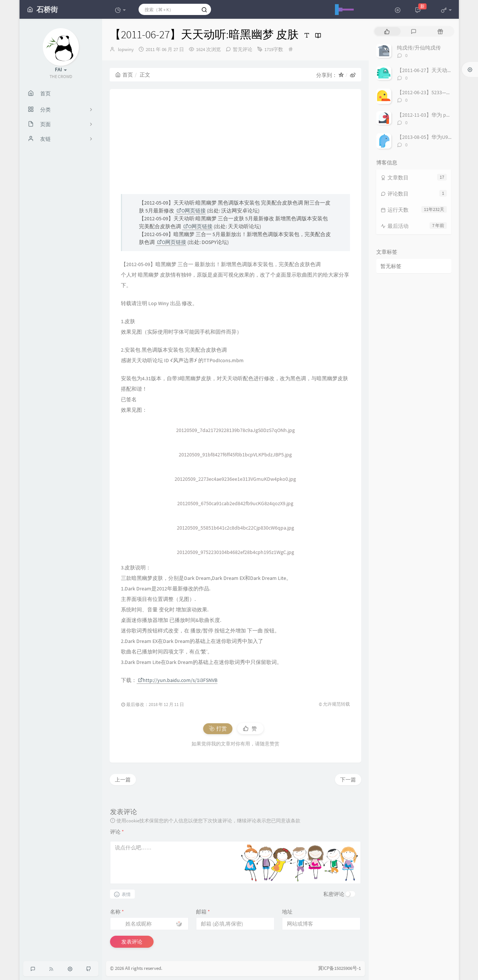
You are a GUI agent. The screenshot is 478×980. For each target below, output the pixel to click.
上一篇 (123, 780)
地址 (287, 912)
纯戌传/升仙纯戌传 (419, 48)
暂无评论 (243, 49)
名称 (117, 912)
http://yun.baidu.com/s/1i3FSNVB (178, 680)
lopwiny (126, 49)
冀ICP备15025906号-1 (339, 968)
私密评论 (334, 894)
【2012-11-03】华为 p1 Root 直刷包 (437, 115)
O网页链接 (191, 211)
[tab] (387, 31)
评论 (117, 832)
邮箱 (203, 912)
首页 (124, 75)
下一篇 (348, 780)
